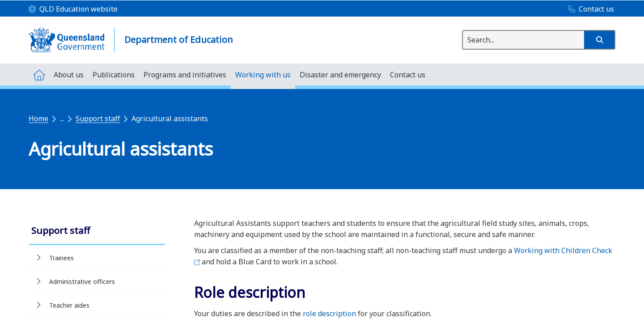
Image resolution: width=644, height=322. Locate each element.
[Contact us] (589, 9)
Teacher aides (69, 305)
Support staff (98, 119)
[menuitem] (39, 74)
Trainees (61, 258)
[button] (599, 40)
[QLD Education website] (73, 9)
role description (329, 314)
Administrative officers (82, 282)
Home (38, 119)
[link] (97, 231)
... (62, 119)
